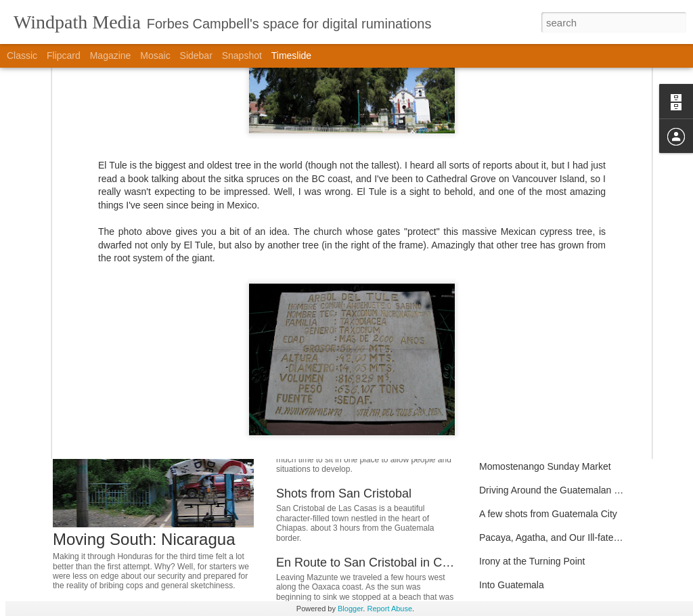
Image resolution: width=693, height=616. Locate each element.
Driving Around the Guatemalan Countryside (572, 490)
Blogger (350, 609)
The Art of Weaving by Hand (538, 395)
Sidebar (196, 56)
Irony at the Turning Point (532, 561)
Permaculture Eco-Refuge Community (559, 348)
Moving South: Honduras (343, 327)
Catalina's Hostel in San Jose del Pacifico (566, 372)
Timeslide (291, 56)
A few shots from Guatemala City (548, 514)
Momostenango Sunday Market (545, 466)
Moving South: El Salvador (348, 415)
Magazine (111, 56)
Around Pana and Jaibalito (535, 419)
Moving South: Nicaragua (144, 539)
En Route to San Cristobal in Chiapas (377, 563)
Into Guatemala (512, 585)
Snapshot (242, 56)
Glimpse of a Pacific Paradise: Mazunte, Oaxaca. (582, 324)
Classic (22, 56)
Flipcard (64, 56)
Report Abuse (389, 609)
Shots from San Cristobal (344, 493)
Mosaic (155, 56)
